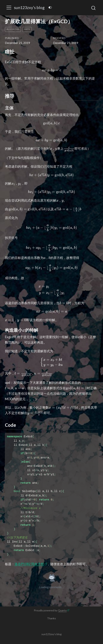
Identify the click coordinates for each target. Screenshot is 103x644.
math (27, 29)
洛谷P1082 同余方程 (29, 564)
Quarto (62, 610)
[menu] (9, 8)
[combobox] (94, 8)
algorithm (13, 29)
